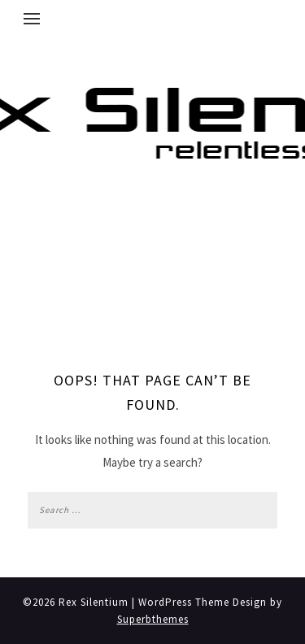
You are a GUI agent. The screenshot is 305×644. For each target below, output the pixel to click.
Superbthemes (153, 619)
